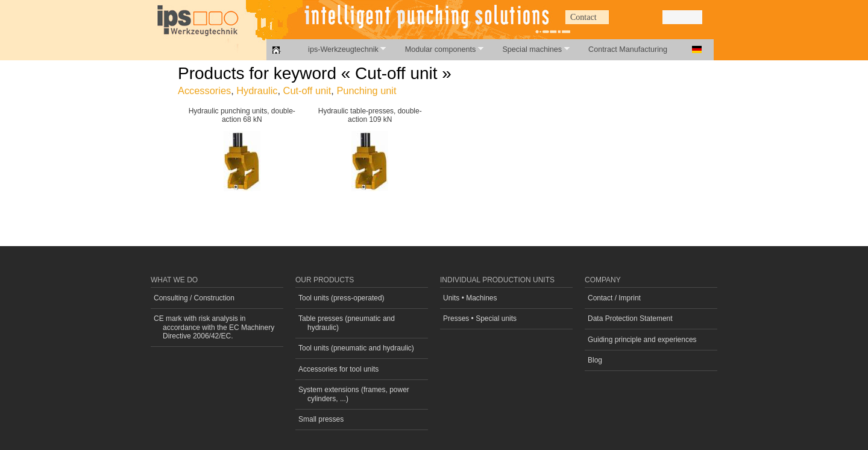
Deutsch (697, 49)
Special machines (529, 49)
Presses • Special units (480, 318)
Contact (583, 17)
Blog (595, 360)
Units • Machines (470, 298)
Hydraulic (257, 90)
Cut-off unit (307, 90)
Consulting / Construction (194, 298)
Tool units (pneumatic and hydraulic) (356, 348)
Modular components (438, 49)
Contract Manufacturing (628, 49)
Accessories (204, 90)
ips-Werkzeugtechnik (340, 49)
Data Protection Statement (630, 318)
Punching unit (366, 90)
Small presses (321, 419)
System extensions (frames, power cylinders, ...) (354, 394)
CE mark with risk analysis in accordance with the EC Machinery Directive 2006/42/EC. (214, 327)
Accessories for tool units (338, 369)
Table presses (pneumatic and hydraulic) (347, 323)
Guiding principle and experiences (642, 340)
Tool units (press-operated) (341, 298)
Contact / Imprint (614, 298)
